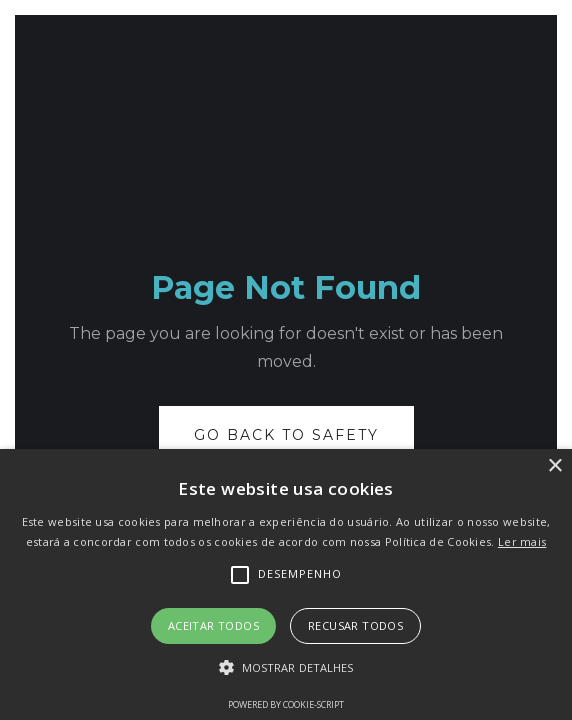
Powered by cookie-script (286, 704)
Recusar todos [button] (355, 625)
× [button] (554, 466)
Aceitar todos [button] (213, 625)
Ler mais (522, 541)
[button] (286, 668)
